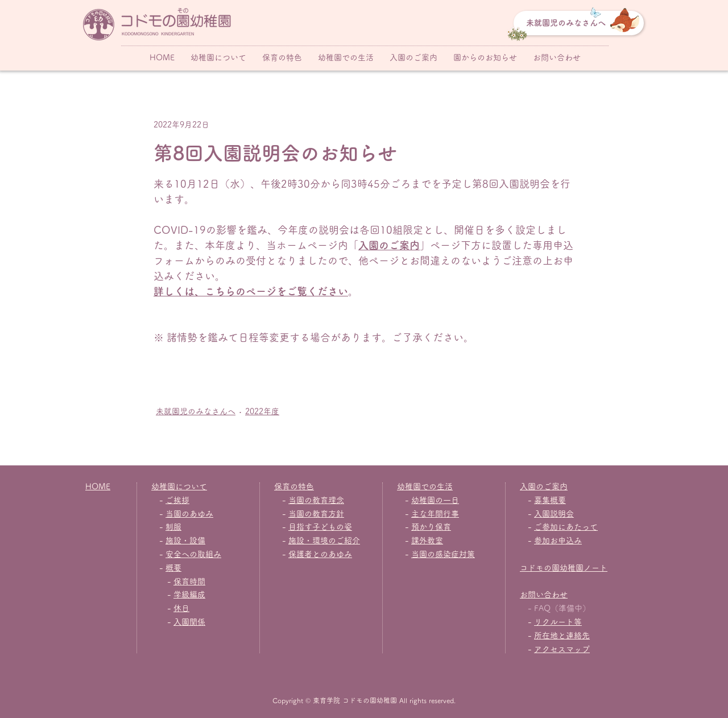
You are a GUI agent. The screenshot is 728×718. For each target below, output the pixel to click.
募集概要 (550, 500)
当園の (423, 554)
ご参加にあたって (566, 527)
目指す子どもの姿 (320, 527)
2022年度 (262, 411)
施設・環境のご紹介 (324, 540)
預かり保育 (431, 527)
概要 (173, 568)
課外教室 (427, 540)
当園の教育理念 (316, 500)
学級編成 (189, 595)
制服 (173, 527)
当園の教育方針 (316, 514)
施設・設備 (185, 540)
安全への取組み (193, 554)
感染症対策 (455, 554)
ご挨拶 (177, 500)
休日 (181, 608)
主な (419, 514)
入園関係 (189, 622)
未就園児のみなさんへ (196, 411)
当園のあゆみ (189, 514)
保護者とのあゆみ (320, 554)
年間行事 (443, 514)
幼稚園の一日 (435, 500)
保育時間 (189, 581)
